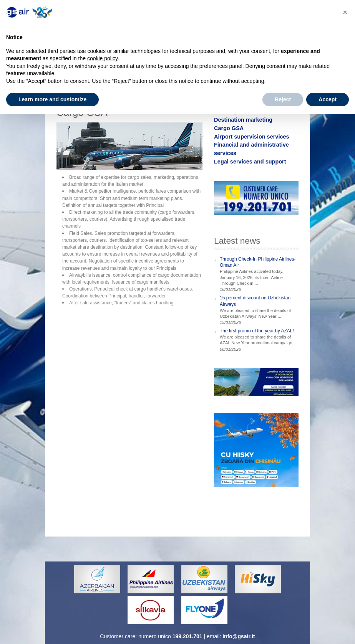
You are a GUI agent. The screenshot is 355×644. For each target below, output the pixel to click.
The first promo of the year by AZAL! (257, 331)
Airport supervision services (252, 137)
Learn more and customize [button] (52, 99)
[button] (345, 12)
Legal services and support (250, 162)
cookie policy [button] (102, 58)
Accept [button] (328, 99)
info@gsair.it (239, 636)
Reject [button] (283, 99)
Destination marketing (243, 120)
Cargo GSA (229, 128)
